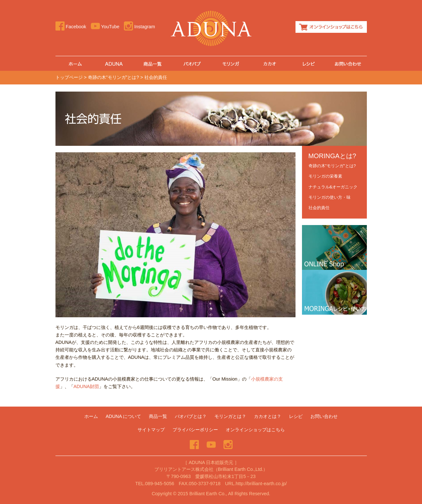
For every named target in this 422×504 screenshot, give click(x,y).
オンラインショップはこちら (331, 27)
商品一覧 (153, 63)
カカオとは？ (270, 63)
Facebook (71, 27)
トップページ (69, 77)
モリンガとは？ (230, 416)
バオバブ (192, 63)
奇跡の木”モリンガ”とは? (114, 77)
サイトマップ (151, 430)
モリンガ (231, 63)
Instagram (139, 27)
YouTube (105, 27)
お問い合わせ (347, 63)
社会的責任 (319, 208)
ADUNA (114, 63)
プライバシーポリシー (195, 430)
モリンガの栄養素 (325, 176)
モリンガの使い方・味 (330, 197)
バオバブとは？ (191, 416)
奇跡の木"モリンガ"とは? (332, 166)
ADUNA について (124, 416)
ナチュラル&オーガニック (333, 187)
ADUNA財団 (86, 386)
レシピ (308, 63)
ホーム (75, 63)
